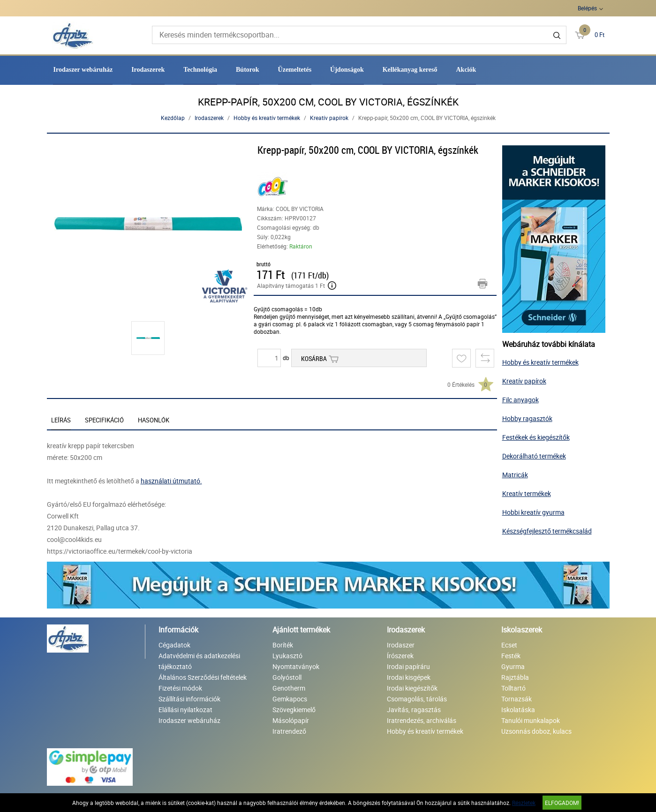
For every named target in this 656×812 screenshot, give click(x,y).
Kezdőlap (173, 118)
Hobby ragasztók (527, 418)
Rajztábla (515, 677)
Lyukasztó (287, 656)
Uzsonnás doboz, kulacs (536, 731)
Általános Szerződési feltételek (203, 677)
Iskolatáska (518, 710)
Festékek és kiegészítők (536, 437)
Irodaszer (401, 645)
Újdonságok (347, 70)
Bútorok (248, 70)
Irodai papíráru (408, 666)
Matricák (515, 475)
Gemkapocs (290, 699)
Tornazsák (517, 699)
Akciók (466, 70)
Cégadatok (174, 645)
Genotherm (289, 688)
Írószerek (400, 656)
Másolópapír (291, 720)
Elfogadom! (562, 803)
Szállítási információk (189, 699)
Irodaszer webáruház (83, 70)
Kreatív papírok (329, 118)
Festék (511, 656)
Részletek (524, 803)
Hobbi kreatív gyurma (533, 512)
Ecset (509, 645)
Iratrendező (289, 731)
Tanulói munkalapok (531, 720)
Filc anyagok (520, 400)
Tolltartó (513, 688)
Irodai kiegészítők (412, 688)
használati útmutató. (171, 481)
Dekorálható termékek (534, 456)
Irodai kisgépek (409, 677)
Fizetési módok (180, 688)
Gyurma (513, 666)
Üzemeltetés (295, 70)
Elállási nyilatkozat (185, 710)
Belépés (587, 8)
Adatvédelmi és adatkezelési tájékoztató (199, 661)
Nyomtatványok (296, 666)
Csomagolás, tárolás (417, 699)
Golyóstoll (287, 677)
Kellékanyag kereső (410, 70)
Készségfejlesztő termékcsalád (547, 531)
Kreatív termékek (527, 493)
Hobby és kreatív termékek (267, 118)
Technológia (200, 70)
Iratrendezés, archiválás (422, 720)
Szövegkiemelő (294, 710)
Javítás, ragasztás (414, 710)
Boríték (283, 645)
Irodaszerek (148, 70)
